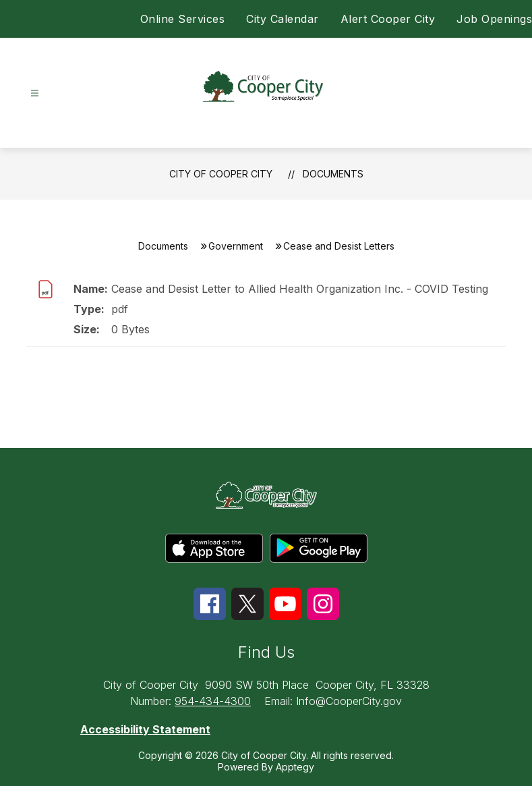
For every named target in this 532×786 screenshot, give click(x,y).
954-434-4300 (213, 701)
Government (236, 246)
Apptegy (295, 767)
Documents (333, 174)
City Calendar (283, 19)
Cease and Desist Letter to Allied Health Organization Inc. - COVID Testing (300, 289)
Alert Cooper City (388, 19)
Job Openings (494, 19)
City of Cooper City (221, 174)
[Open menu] (35, 93)
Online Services (183, 19)
